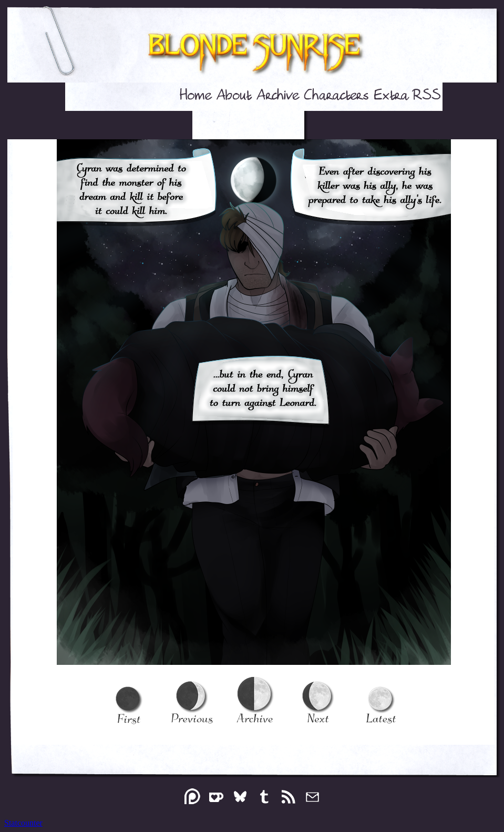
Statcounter (23, 823)
